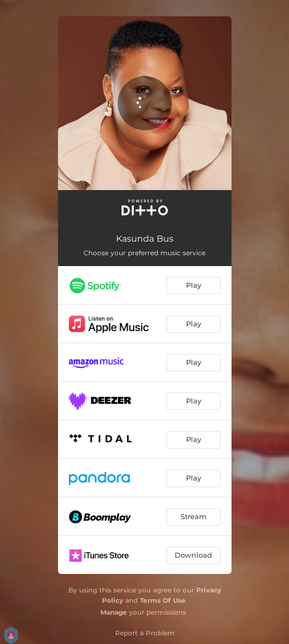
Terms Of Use (163, 600)
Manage (114, 612)
